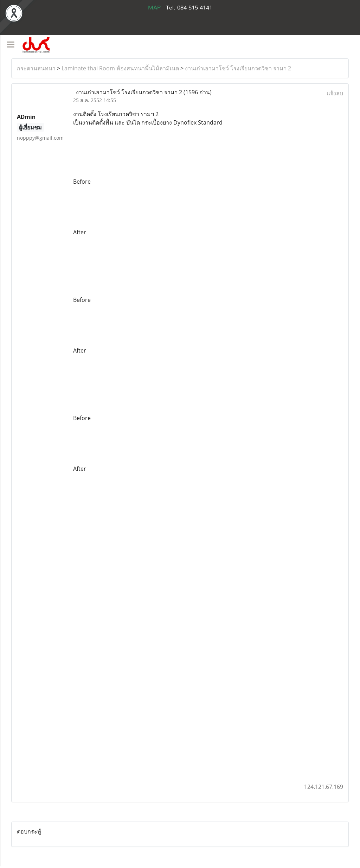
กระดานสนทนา (36, 68)
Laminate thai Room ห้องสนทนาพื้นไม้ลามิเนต (120, 68)
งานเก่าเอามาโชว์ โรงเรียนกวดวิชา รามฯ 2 (238, 68)
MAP (154, 8)
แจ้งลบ (335, 93)
